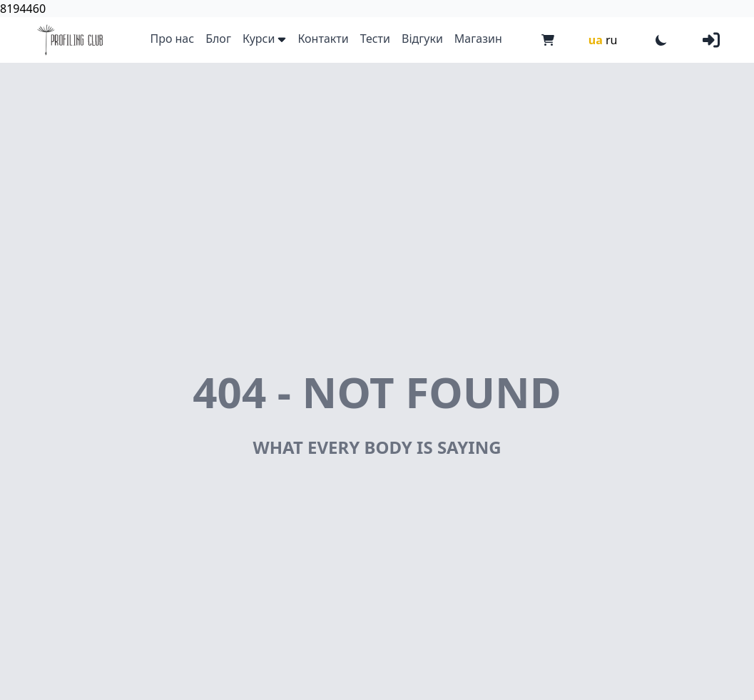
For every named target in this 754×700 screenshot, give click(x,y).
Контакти (323, 39)
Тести (375, 39)
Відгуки (422, 39)
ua (596, 40)
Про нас (172, 39)
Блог (218, 39)
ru (612, 40)
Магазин (478, 39)
